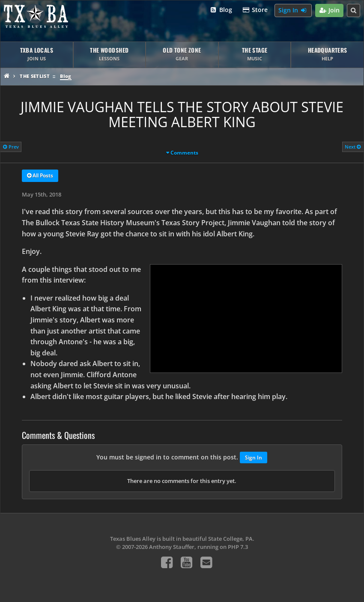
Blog (221, 10)
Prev (11, 147)
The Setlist (35, 76)
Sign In (293, 10)
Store (255, 10)
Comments (184, 153)
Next (353, 147)
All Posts (40, 176)
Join (330, 10)
